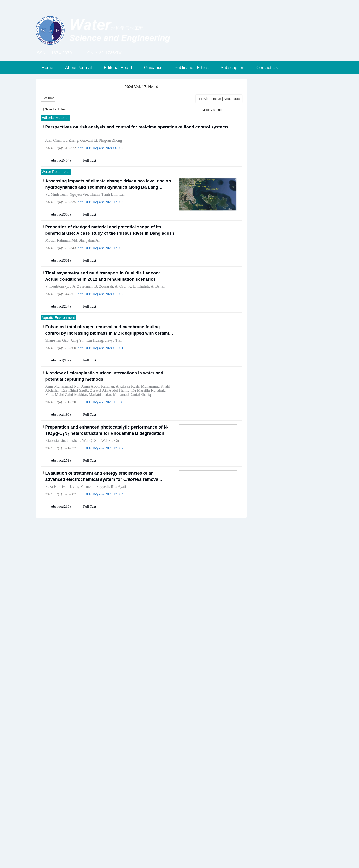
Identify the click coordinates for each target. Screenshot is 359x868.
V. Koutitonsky (57, 325)
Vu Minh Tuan (56, 194)
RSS (306, 337)
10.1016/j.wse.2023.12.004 (104, 532)
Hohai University (276, 592)
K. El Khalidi (139, 325)
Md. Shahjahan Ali (86, 240)
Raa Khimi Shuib (75, 429)
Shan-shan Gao (57, 379)
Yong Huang (78, 625)
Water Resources (56, 172)
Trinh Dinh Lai (113, 194)
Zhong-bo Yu (148, 625)
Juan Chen (53, 140)
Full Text (90, 160)
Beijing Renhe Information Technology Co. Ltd (170, 861)
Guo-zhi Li (89, 140)
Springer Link (273, 624)
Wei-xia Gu (110, 479)
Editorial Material (55, 118)
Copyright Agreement (281, 507)
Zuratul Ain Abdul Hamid (110, 429)
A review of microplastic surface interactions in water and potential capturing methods (104, 414)
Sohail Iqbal (55, 749)
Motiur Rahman (58, 240)
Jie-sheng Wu (77, 479)
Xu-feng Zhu (126, 625)
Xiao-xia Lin (55, 479)
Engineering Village (279, 640)
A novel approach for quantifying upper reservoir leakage (104, 612)
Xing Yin (78, 379)
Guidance (153, 68)
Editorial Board (118, 68)
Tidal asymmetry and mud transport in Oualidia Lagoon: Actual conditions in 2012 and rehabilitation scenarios (103, 315)
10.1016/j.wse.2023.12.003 (104, 202)
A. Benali (158, 325)
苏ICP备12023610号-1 (233, 854)
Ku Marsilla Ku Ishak (148, 429)
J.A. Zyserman (81, 325)
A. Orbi (121, 325)
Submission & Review (287, 93)
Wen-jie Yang (56, 625)
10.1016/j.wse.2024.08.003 (104, 803)
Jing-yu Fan (81, 579)
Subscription (232, 68)
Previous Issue (209, 99)
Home (47, 68)
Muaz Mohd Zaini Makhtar (66, 433)
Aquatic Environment (58, 356)
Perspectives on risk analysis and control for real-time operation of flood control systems (137, 127)
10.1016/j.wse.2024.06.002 (104, 148)
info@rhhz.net (237, 861)
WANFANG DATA (278, 608)
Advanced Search (287, 144)
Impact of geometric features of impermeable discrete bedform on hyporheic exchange (109, 569)
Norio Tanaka (76, 749)
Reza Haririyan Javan (62, 525)
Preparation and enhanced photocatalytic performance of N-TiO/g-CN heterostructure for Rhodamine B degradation (107, 469)
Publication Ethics (192, 68)
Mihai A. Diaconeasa (106, 795)
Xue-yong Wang (58, 579)
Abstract (57, 160)
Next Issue (232, 99)
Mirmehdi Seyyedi (94, 525)
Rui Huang (95, 379)
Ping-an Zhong (111, 140)
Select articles (53, 109)
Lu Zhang (71, 140)
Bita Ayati (118, 525)
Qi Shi (94, 479)
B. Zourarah (104, 325)
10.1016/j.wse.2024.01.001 (104, 386)
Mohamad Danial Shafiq (132, 433)
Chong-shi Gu (77, 795)
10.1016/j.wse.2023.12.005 (104, 248)
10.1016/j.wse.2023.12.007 (104, 486)
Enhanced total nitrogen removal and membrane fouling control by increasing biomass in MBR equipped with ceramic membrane (108, 369)
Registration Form (278, 491)
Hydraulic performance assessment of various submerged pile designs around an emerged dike (109, 739)
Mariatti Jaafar (100, 433)
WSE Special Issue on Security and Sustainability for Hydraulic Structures (289, 379)
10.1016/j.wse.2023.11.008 (104, 440)
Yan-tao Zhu (55, 795)
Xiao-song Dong (102, 625)
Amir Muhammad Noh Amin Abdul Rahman (80, 425)
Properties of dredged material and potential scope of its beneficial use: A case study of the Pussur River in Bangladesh (110, 230)
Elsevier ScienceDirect (282, 656)
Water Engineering (57, 556)
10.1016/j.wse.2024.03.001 (104, 636)
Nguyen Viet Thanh (85, 194)
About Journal (79, 68)
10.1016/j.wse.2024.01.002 (104, 332)
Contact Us (267, 68)
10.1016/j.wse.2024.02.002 (104, 757)
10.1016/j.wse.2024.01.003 (104, 586)
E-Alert (268, 337)
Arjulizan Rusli (127, 425)
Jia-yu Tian (114, 379)
